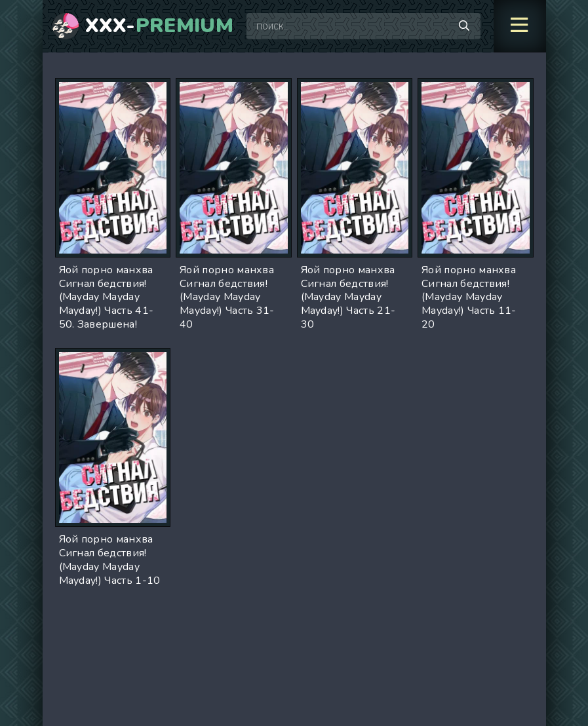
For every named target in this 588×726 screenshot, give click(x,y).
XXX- (160, 26)
